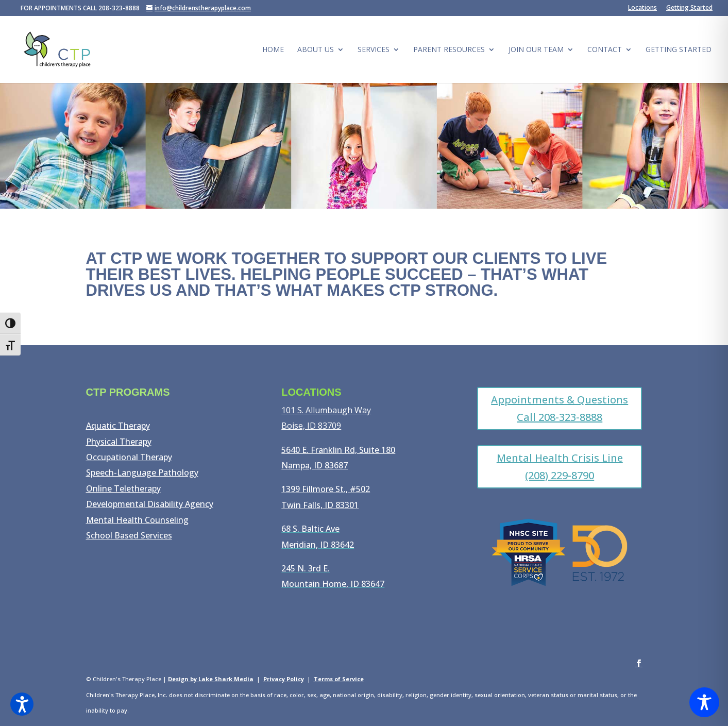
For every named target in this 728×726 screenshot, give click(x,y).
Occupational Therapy (129, 457)
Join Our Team (536, 50)
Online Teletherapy (123, 488)
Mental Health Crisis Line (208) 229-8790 (560, 467)
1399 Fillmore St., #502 (326, 489)
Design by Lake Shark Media (211, 679)
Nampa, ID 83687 (315, 465)
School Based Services (129, 535)
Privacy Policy (284, 679)
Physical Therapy (119, 442)
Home (273, 50)
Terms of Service (339, 679)
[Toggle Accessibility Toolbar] (704, 702)
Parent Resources (449, 50)
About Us (316, 50)
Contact (605, 50)
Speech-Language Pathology (142, 472)
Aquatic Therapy (118, 426)
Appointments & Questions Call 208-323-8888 (560, 408)
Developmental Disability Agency (150, 504)
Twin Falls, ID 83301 (320, 505)
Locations (642, 8)
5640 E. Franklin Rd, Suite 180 (338, 450)
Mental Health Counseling (137, 520)
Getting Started (689, 8)
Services (374, 50)
